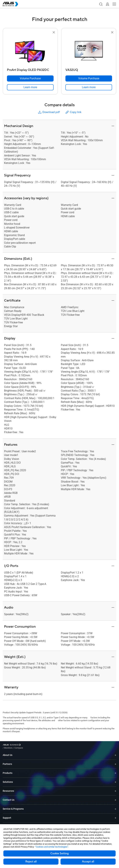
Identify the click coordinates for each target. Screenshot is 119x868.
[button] (101, 4)
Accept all (88, 862)
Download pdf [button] (49, 112)
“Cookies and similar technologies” (52, 847)
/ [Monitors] (27, 745)
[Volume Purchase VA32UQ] (89, 78)
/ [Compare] (37, 745)
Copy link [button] (73, 112)
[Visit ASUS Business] (12, 745)
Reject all (31, 862)
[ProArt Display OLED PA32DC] (30, 69)
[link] (30, 87)
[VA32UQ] (89, 69)
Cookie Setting (59, 853)
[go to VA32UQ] (89, 51)
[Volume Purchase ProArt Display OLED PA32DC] (30, 78)
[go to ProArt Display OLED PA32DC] (30, 51)
